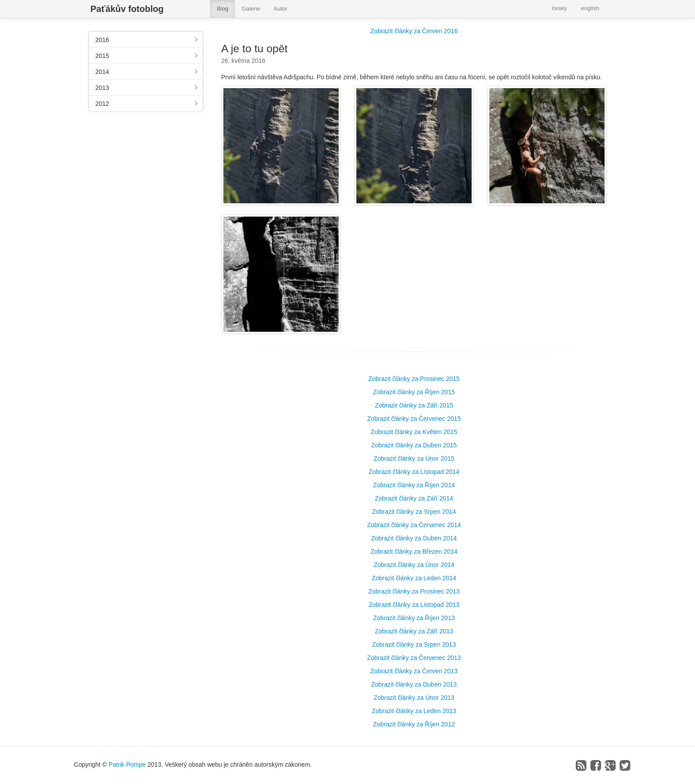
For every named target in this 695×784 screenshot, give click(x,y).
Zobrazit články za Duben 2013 (414, 684)
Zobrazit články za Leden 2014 (414, 578)
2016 (147, 40)
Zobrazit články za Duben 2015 (414, 445)
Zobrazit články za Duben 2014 (414, 538)
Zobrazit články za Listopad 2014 (414, 472)
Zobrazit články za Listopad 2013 (414, 605)
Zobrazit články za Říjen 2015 (414, 392)
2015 (147, 56)
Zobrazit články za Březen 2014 (414, 551)
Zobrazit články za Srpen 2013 (414, 644)
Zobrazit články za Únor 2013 (414, 698)
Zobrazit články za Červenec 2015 (414, 419)
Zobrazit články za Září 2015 (414, 405)
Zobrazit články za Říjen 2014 (414, 485)
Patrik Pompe (127, 765)
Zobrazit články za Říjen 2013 (414, 618)
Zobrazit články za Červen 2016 (414, 31)
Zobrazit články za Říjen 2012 (414, 724)
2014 (147, 72)
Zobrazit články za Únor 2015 (414, 458)
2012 (147, 104)
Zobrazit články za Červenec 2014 (414, 525)
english (590, 8)
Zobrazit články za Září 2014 (414, 498)
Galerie (251, 9)
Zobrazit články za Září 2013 (414, 631)
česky (560, 8)
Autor (280, 9)
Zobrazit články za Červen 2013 (414, 671)
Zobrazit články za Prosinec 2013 (414, 591)
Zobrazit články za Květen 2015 (414, 432)
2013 (147, 88)
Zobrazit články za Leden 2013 (414, 711)
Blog (223, 9)
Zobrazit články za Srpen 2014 (414, 512)
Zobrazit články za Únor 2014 (414, 565)
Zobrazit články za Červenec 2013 (414, 658)
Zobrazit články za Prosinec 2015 (414, 379)
